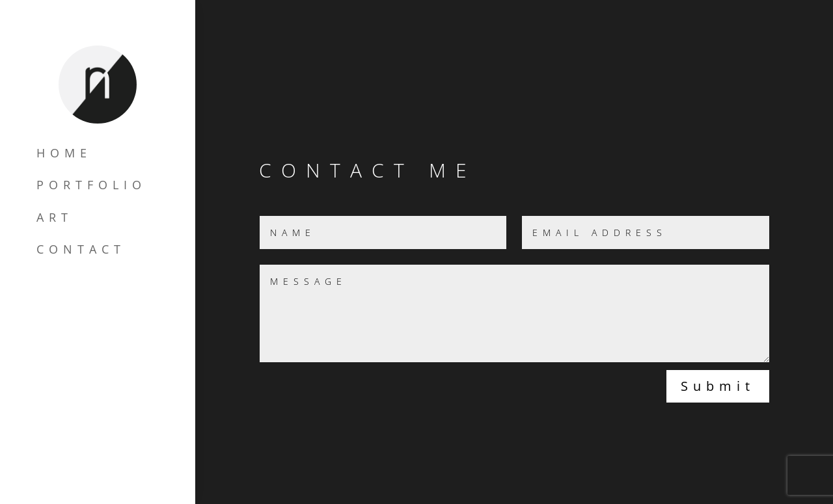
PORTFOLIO (91, 185)
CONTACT (81, 249)
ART (55, 217)
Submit (718, 386)
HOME (64, 152)
